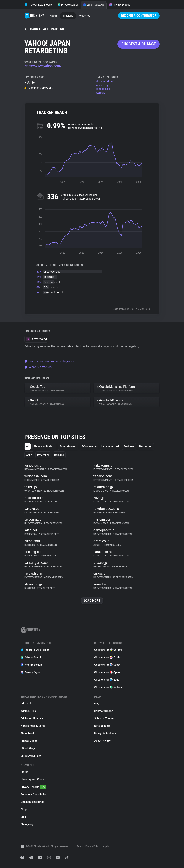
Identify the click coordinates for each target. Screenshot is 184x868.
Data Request (102, 726)
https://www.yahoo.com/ (43, 66)
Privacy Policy (93, 846)
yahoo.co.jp (103, 85)
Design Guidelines (105, 733)
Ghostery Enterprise (32, 802)
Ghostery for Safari (107, 665)
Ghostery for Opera (107, 672)
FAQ (97, 703)
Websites (85, 16)
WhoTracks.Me (94, 5)
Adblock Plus (28, 711)
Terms (80, 846)
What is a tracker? (38, 367)
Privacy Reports (33, 787)
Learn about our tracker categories (49, 361)
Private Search (68, 5)
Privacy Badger (30, 741)
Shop (24, 809)
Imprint (106, 846)
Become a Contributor (139, 16)
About (53, 16)
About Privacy (102, 741)
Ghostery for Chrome (108, 650)
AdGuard (26, 703)
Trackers (68, 16)
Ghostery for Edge (107, 680)
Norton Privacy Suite (33, 726)
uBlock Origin (29, 748)
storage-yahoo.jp (106, 81)
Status (24, 772)
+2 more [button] (100, 93)
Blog (23, 817)
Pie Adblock (28, 733)
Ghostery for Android (108, 687)
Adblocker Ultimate (32, 718)
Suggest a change (139, 44)
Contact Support (104, 711)
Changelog (27, 824)
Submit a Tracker (104, 718)
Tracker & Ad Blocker (39, 5)
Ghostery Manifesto (32, 780)
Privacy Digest (119, 5)
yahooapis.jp (103, 89)
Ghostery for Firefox (108, 657)
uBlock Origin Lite (31, 756)
